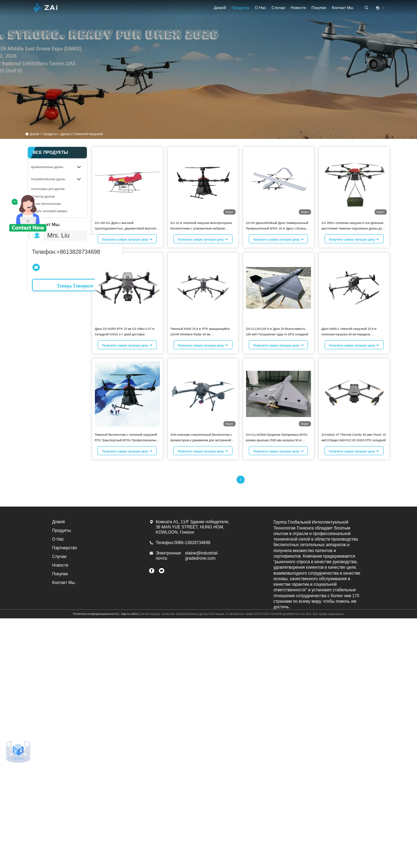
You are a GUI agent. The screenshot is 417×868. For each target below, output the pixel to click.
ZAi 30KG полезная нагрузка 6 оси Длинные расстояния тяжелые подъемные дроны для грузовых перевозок (353, 228)
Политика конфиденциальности (95, 614)
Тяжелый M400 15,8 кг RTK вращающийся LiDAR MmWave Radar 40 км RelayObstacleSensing (200, 334)
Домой (220, 8)
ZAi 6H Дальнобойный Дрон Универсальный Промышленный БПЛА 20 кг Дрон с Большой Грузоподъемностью (278, 228)
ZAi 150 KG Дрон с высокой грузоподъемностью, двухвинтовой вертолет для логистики (126, 228)
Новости (299, 8)
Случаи (279, 8)
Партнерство (65, 548)
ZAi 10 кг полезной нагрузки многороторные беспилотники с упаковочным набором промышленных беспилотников (201, 228)
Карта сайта (129, 614)
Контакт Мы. (343, 8)
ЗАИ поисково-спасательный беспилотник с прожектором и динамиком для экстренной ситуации (201, 440)
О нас (260, 8)
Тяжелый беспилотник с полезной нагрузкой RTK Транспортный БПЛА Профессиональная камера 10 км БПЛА (127, 440)
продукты (240, 8)
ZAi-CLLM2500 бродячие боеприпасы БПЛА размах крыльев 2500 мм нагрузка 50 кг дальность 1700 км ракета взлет (277, 440)
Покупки (319, 8)
